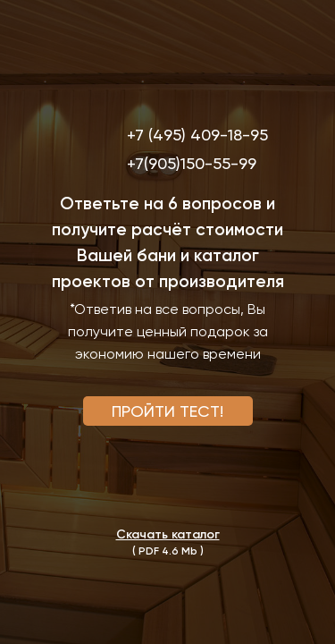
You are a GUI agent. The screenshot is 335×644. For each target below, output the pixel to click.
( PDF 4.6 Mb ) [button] (168, 551)
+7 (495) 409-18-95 (197, 135)
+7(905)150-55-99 (192, 163)
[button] (168, 534)
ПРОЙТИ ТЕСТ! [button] (167, 411)
